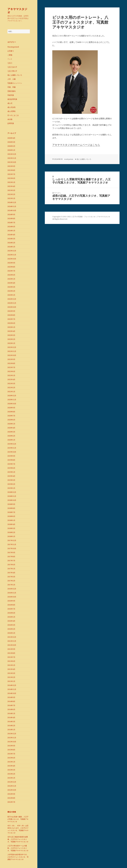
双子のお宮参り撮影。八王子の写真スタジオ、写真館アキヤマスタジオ (18, 819)
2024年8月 (11, 219)
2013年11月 (12, 738)
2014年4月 (11, 717)
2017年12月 (12, 540)
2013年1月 (11, 778)
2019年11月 (12, 448)
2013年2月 (11, 774)
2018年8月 (11, 508)
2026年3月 (11, 142)
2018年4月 (11, 524)
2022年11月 (12, 303)
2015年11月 (12, 641)
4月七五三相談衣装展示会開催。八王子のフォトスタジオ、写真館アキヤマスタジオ (18, 839)
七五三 (10, 63)
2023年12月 (12, 251)
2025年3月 (11, 190)
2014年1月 (11, 730)
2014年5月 (11, 713)
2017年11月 (12, 544)
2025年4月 (11, 186)
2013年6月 (11, 758)
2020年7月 (11, 416)
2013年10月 (12, 742)
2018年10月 (12, 500)
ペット (10, 59)
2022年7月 (11, 319)
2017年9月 (11, 553)
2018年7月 (11, 512)
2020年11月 (12, 400)
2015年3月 (11, 673)
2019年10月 (12, 452)
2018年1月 (11, 536)
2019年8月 (11, 460)
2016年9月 (11, 601)
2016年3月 (11, 625)
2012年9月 (11, 794)
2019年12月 (12, 444)
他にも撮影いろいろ (15, 75)
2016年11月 (12, 593)
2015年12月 (12, 637)
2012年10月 (12, 790)
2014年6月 (11, 709)
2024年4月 (11, 235)
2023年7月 (11, 271)
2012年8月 (11, 798)
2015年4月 (11, 669)
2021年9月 (11, 359)
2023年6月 (11, 275)
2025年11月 (12, 158)
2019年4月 (11, 476)
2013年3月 (11, 770)
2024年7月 (11, 223)
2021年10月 (12, 355)
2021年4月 (11, 379)
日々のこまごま (13, 115)
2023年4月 (11, 283)
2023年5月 (11, 279)
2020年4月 (11, 428)
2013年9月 (11, 746)
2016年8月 (11, 605)
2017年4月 (11, 573)
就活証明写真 (12, 99)
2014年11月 (12, 689)
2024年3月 (11, 239)
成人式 (10, 103)
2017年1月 (11, 585)
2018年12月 (12, 492)
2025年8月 (11, 170)
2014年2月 (11, 726)
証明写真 (11, 123)
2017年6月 (11, 565)
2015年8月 (11, 653)
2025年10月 (12, 162)
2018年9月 (11, 504)
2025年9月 (11, 166)
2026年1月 (11, 150)
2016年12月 (12, 589)
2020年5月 (11, 424)
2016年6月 (11, 613)
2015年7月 (11, 657)
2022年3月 (11, 335)
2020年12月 (12, 396)
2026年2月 (11, 146)
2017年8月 (11, 557)
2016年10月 (12, 597)
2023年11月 (12, 255)
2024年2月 (11, 243)
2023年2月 (11, 291)
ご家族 (10, 55)
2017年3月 (11, 577)
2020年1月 (11, 440)
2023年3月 (11, 287)
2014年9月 (11, 697)
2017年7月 (11, 561)
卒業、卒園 (12, 87)
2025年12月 (12, 154)
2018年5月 (11, 520)
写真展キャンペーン (15, 83)
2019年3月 (11, 480)
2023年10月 (12, 259)
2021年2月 (11, 388)
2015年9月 (11, 649)
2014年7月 (11, 705)
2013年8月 (11, 750)
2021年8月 (11, 363)
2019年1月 (11, 488)
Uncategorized (13, 47)
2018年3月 (11, 528)
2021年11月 (12, 351)
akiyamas (70, 159)
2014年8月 (11, 701)
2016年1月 (11, 633)
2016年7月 (11, 609)
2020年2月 (11, 436)
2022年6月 (11, 323)
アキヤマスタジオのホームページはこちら (76, 145)
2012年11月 (12, 786)
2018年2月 (11, 532)
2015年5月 (11, 665)
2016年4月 (11, 621)
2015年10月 (12, 645)
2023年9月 (11, 263)
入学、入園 (12, 79)
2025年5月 (11, 182)
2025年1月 (11, 198)
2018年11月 (12, 496)
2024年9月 (11, 214)
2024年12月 (12, 202)
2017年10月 (12, 548)
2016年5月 (11, 617)
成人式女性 (12, 107)
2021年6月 (11, 371)
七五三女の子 (12, 67)
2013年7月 (11, 754)
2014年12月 (12, 685)
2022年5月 (11, 327)
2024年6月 (11, 227)
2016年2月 (11, 629)
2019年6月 (11, 468)
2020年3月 (11, 432)
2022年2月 (11, 339)
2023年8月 (11, 267)
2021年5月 (11, 375)
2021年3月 (11, 383)
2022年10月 (12, 307)
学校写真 (11, 95)
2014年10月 (12, 693)
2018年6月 (11, 516)
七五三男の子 (12, 71)
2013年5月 (11, 762)
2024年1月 (11, 247)
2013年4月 (11, 766)
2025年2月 (11, 194)
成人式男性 (12, 111)
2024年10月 (12, 210)
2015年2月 (11, 677)
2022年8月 (11, 315)
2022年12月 (12, 299)
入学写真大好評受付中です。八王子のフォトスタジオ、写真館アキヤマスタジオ (18, 857)
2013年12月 (12, 734)
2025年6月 (11, 178)
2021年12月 (12, 347)
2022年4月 (11, 331)
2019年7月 (11, 464)
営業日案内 (12, 91)
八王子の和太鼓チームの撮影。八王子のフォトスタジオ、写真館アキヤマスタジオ (18, 848)
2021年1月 (11, 392)
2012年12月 (12, 782)
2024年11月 (12, 206)
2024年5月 (11, 231)
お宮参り (11, 51)
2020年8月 (11, 412)
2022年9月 (11, 311)
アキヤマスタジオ (17, 11)
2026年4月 (11, 138)
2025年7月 (11, 174)
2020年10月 (12, 404)
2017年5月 (11, 569)
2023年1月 (11, 295)
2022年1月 (11, 343)
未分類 (10, 119)
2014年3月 (11, 722)
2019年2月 (11, 484)
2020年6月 (11, 420)
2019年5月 (11, 472)
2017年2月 (11, 581)
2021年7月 (11, 367)
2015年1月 (11, 681)
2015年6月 (11, 661)
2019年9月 (11, 456)
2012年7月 (11, 802)
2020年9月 (11, 408)
